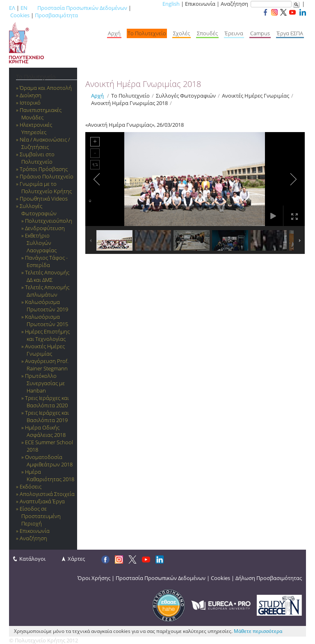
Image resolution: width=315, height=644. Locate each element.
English (171, 4)
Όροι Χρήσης (94, 578)
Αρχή (97, 96)
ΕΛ (12, 8)
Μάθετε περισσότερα (258, 631)
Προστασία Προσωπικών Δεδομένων (82, 8)
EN (24, 8)
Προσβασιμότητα (56, 15)
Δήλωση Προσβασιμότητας (269, 578)
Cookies (20, 15)
